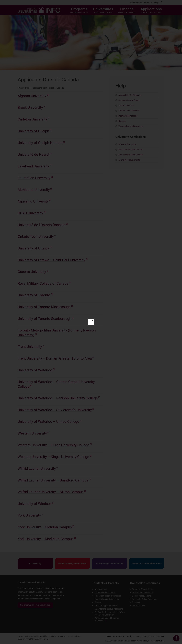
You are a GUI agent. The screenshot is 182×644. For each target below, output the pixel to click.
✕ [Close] (93, 320)
